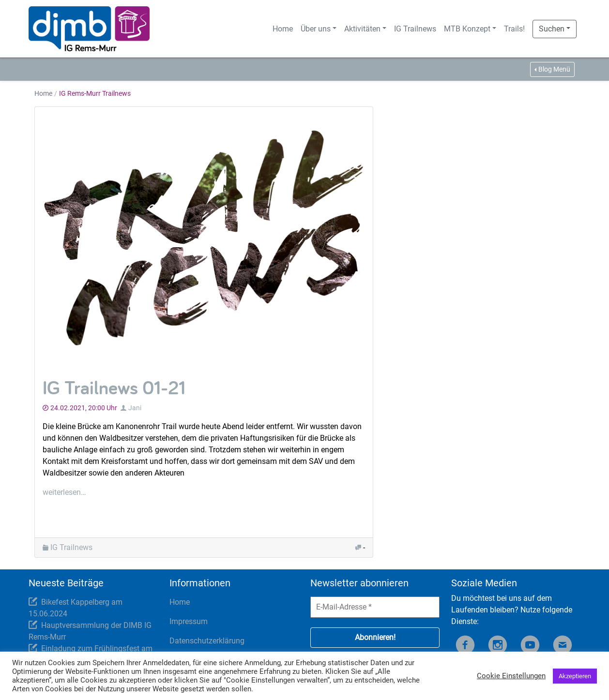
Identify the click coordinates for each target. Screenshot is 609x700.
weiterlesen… (64, 492)
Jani (135, 408)
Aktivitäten (362, 29)
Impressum (189, 621)
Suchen (552, 29)
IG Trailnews (415, 29)
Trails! (514, 29)
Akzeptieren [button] (575, 676)
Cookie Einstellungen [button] (511, 676)
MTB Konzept (467, 29)
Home (283, 29)
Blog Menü (554, 69)
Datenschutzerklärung (207, 641)
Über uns (316, 29)
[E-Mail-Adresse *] (375, 607)
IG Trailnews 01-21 (114, 387)
